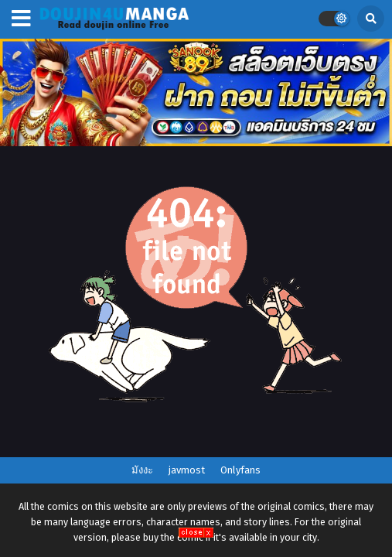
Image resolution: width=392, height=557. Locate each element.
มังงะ (142, 470)
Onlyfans (240, 470)
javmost (187, 470)
